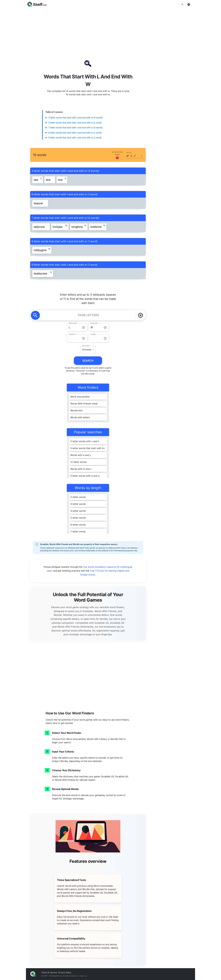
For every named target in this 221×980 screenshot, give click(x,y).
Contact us (83, 976)
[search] (35, 315)
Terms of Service (49, 972)
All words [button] (87, 350)
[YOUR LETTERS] (88, 315)
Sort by (129, 153)
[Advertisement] (111, 30)
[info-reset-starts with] (84, 327)
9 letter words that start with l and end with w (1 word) (75, 138)
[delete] (141, 315)
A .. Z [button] (133, 156)
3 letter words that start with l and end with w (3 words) (76, 118)
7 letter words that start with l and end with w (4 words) (76, 128)
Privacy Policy (65, 972)
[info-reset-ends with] (105, 327)
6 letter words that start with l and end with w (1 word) (75, 123)
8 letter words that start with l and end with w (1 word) (75, 133)
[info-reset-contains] (84, 338)
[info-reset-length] (105, 338)
